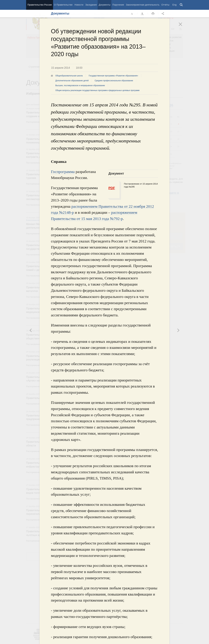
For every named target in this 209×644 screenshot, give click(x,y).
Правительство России (40, 5)
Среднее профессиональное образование (114, 81)
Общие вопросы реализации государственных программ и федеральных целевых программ (97, 90)
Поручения (118, 5)
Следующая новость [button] (31, 330)
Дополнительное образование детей (72, 81)
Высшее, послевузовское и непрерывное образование (80, 85)
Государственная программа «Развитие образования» (113, 76)
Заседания (91, 5)
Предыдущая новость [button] (178, 330)
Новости (79, 5)
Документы (104, 5)
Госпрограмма (63, 172)
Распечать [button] (153, 14)
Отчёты (165, 5)
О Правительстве (63, 5)
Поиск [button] (181, 5)
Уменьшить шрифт (132, 14)
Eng (174, 5)
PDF (112, 188)
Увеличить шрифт (143, 14)
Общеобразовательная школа (69, 76)
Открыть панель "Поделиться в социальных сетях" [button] (163, 14)
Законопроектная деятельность (143, 5)
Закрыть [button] (183, 26)
